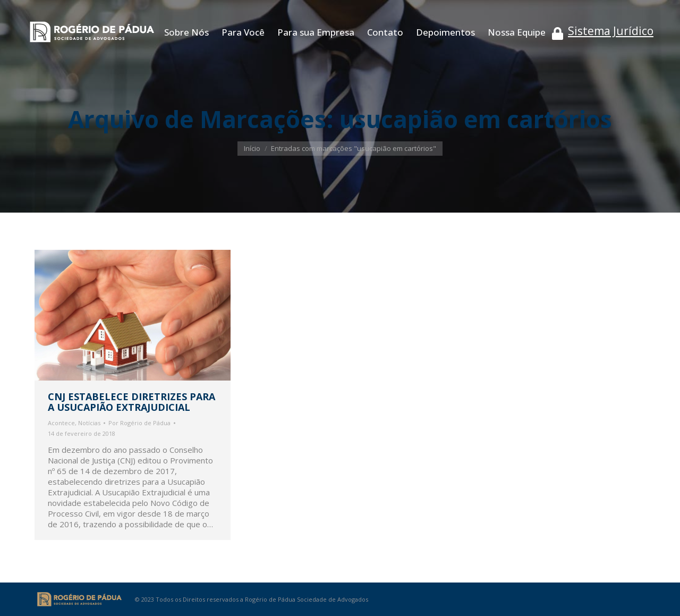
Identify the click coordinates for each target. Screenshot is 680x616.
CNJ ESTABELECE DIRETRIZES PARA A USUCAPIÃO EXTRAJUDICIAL (131, 402)
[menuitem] (186, 32)
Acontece (61, 423)
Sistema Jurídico (611, 31)
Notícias (89, 423)
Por (139, 423)
